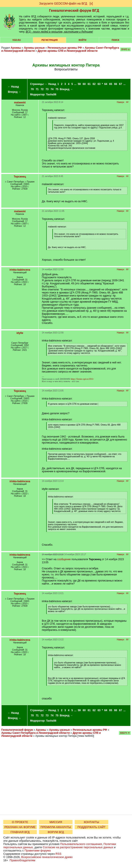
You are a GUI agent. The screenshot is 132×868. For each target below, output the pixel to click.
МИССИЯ (56, 822)
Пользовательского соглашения (81, 844)
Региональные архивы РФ (65, 48)
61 (89, 84)
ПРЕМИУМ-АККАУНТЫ (56, 827)
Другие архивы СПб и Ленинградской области (68, 51)
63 (99, 84)
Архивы (16, 48)
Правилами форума (38, 851)
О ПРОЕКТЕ (20, 822)
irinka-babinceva (20, 270)
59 (79, 84)
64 (106, 84)
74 (52, 89)
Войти (82, 40)
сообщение (64, 559)
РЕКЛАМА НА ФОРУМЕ (20, 827)
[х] (91, 3)
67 (121, 84)
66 (116, 84)
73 (47, 89)
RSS (58, 854)
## (127, 102)
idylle (20, 333)
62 (94, 84)
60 (84, 84)
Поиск (115, 40)
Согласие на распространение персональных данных (78, 847)
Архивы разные (34, 48)
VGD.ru (17, 40)
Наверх (120, 102)
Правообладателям (22, 860)
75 (57, 89)
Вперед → (14, 92)
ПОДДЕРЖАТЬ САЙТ (92, 827)
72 (42, 89)
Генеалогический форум (17, 730)
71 (37, 89)
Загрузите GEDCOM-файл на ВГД (63, 3)
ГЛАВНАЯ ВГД (20, 832)
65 (111, 84)
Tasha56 (51, 94)
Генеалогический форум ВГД (74, 11)
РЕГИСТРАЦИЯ (49, 40)
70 (32, 89)
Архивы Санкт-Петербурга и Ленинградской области (36, 733)
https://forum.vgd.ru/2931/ (82, 379)
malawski (20, 103)
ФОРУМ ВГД (56, 832)
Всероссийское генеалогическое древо (47, 857)
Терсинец (20, 177)
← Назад (13, 87)
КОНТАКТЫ (91, 822)
